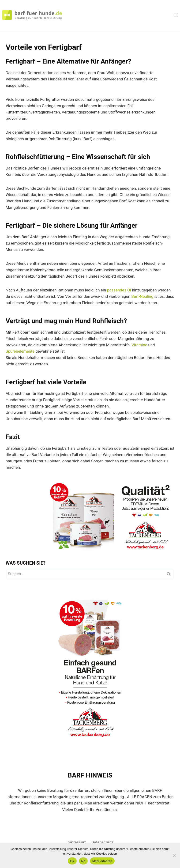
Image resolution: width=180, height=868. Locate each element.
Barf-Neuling (142, 296)
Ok (72, 861)
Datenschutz (103, 842)
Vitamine (139, 345)
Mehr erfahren (102, 861)
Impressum (77, 842)
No (83, 861)
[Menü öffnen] (176, 15)
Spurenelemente (20, 351)
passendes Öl (119, 290)
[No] (174, 856)
